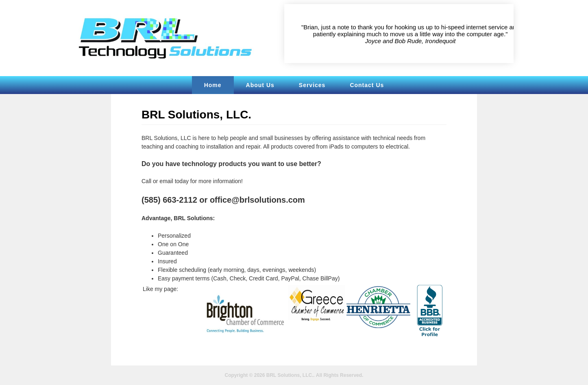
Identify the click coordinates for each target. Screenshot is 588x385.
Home (213, 85)
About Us (260, 85)
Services (312, 85)
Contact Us (367, 85)
